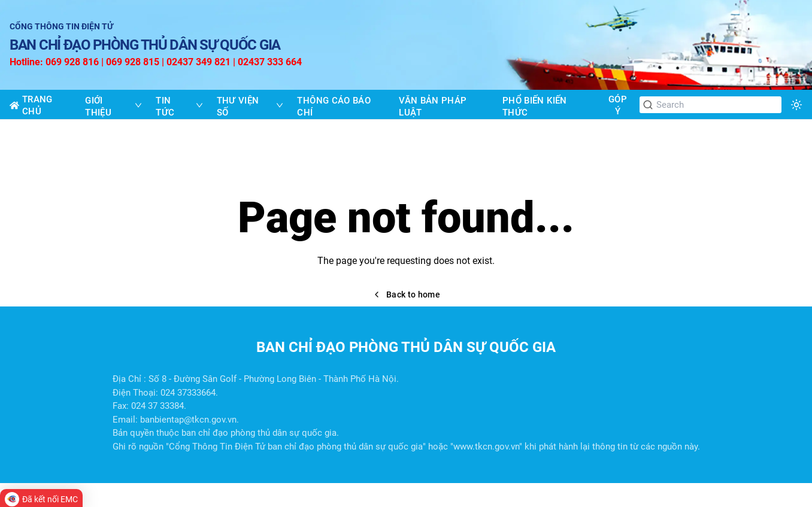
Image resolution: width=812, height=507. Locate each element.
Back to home (406, 295)
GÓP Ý (618, 105)
